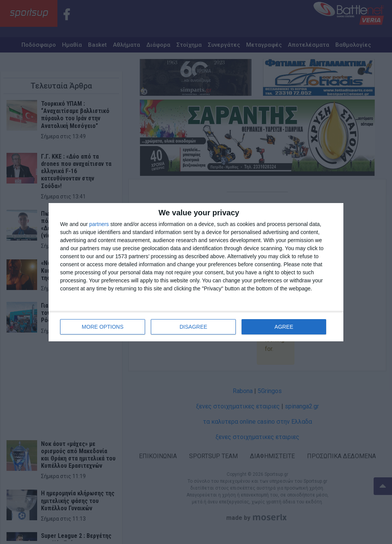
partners (99, 224)
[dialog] (196, 272)
